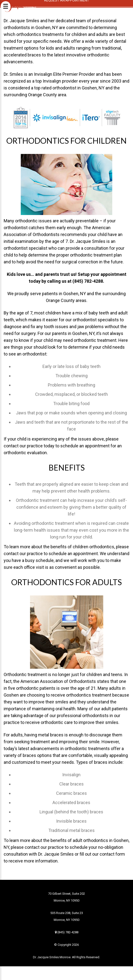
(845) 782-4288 (67, 932)
